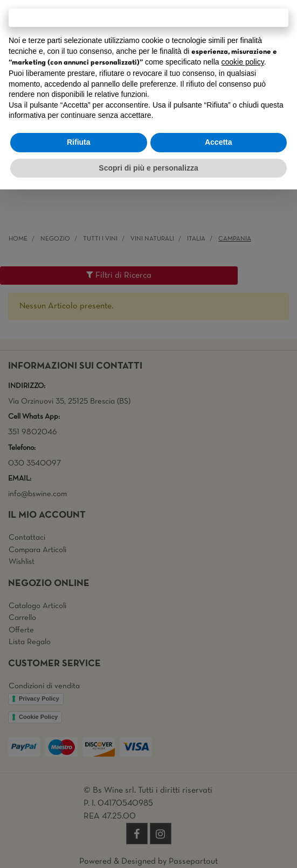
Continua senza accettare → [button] (148, 17)
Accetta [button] (219, 142)
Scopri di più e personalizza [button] (148, 168)
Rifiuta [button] (79, 142)
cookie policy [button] (243, 62)
